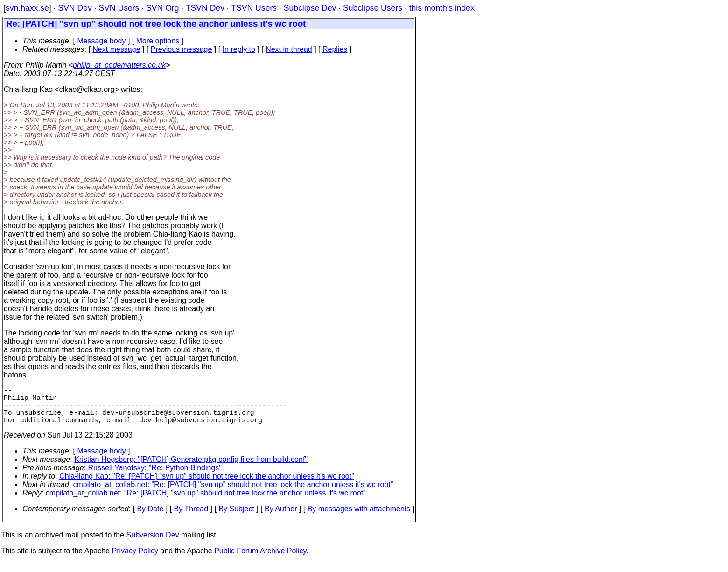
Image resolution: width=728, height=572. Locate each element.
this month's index (442, 8)
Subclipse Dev (310, 8)
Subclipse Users (373, 8)
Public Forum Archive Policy (260, 560)
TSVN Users (254, 8)
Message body (101, 41)
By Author (281, 518)
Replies (335, 49)
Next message (116, 49)
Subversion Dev (153, 544)
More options (158, 41)
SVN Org (162, 8)
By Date (150, 518)
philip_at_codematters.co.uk (119, 65)
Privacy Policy (135, 560)
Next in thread (289, 49)
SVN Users (119, 8)
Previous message (182, 49)
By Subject (236, 518)
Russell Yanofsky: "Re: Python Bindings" (155, 477)
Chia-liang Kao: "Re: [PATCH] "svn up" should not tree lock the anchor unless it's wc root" (207, 485)
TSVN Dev (205, 8)
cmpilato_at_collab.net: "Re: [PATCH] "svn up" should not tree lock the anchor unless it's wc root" (233, 494)
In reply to (239, 49)
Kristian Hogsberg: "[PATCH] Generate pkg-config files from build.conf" (191, 469)
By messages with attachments (359, 518)
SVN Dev (75, 8)
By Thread (191, 518)
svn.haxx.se (27, 8)
